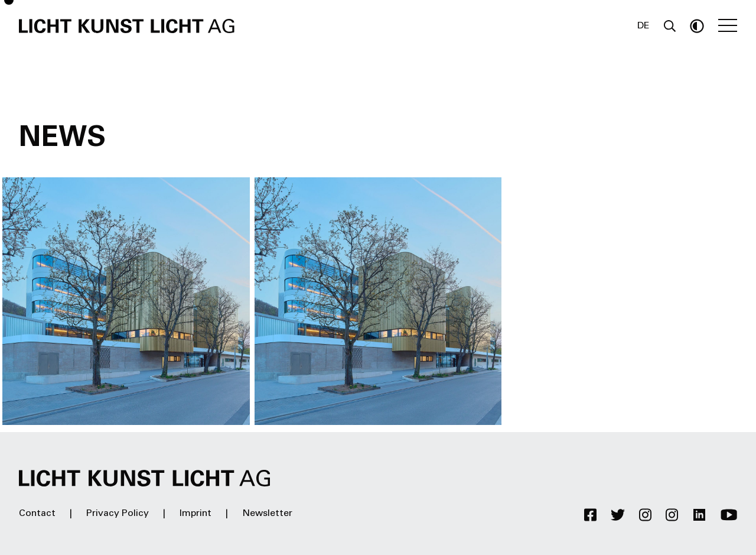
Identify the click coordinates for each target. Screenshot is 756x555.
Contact (37, 514)
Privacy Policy (118, 514)
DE (643, 26)
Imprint (195, 514)
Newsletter (267, 514)
